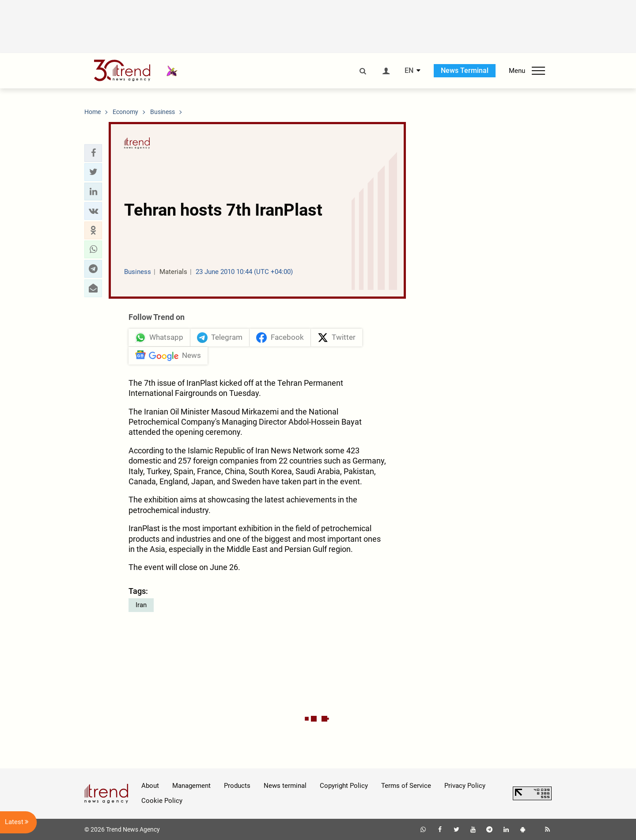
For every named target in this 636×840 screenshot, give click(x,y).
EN (409, 71)
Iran (141, 605)
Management (191, 786)
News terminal (285, 786)
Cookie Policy (162, 801)
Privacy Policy (465, 786)
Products (237, 786)
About (150, 786)
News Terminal (465, 70)
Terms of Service (406, 786)
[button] (93, 153)
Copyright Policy (344, 786)
